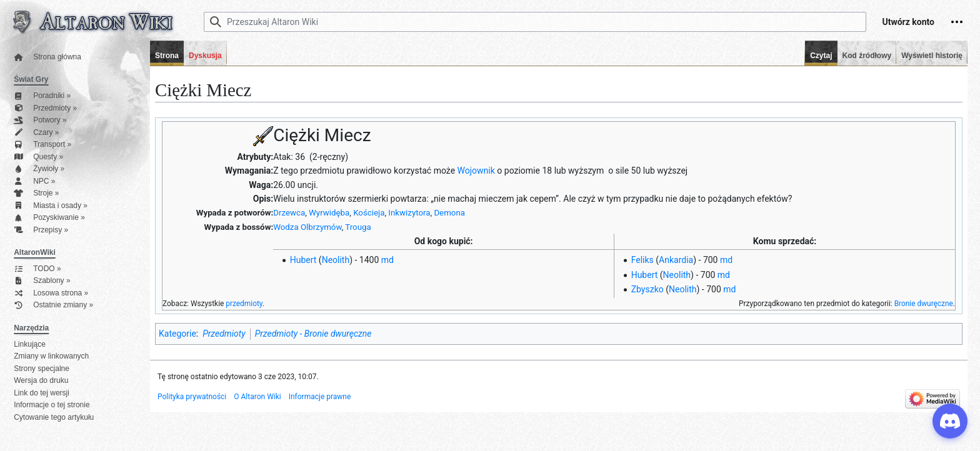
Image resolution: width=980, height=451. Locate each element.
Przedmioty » (45, 108)
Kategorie (177, 334)
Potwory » (40, 120)
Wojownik (476, 171)
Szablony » (42, 281)
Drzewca (289, 213)
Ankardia (676, 260)
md (387, 260)
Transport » (42, 145)
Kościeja (369, 213)
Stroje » (36, 193)
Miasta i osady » (51, 206)
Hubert (303, 260)
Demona (449, 213)
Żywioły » (39, 169)
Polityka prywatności (192, 397)
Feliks (642, 260)
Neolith (336, 260)
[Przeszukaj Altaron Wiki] (535, 22)
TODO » (37, 269)
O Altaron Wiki (257, 397)
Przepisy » (41, 230)
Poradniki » (42, 96)
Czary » (36, 133)
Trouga (358, 227)
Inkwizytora (409, 213)
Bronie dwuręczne (924, 304)
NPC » (34, 181)
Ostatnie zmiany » (53, 305)
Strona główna (47, 57)
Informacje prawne (320, 397)
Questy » (38, 157)
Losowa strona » (51, 293)
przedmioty (244, 304)
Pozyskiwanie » (49, 218)
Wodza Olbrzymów (307, 227)
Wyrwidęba (329, 213)
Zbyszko (647, 289)
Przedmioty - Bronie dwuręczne (313, 334)
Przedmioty (224, 334)
